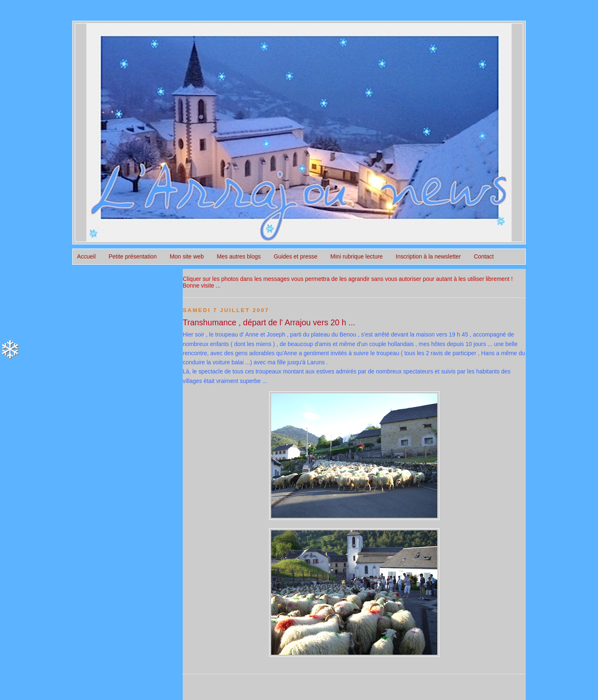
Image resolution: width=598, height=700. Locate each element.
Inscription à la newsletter (428, 256)
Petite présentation (133, 256)
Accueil (86, 256)
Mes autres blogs (239, 256)
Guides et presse (295, 256)
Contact (484, 256)
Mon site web (187, 256)
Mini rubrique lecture (357, 256)
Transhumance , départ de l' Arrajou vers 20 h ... (269, 322)
